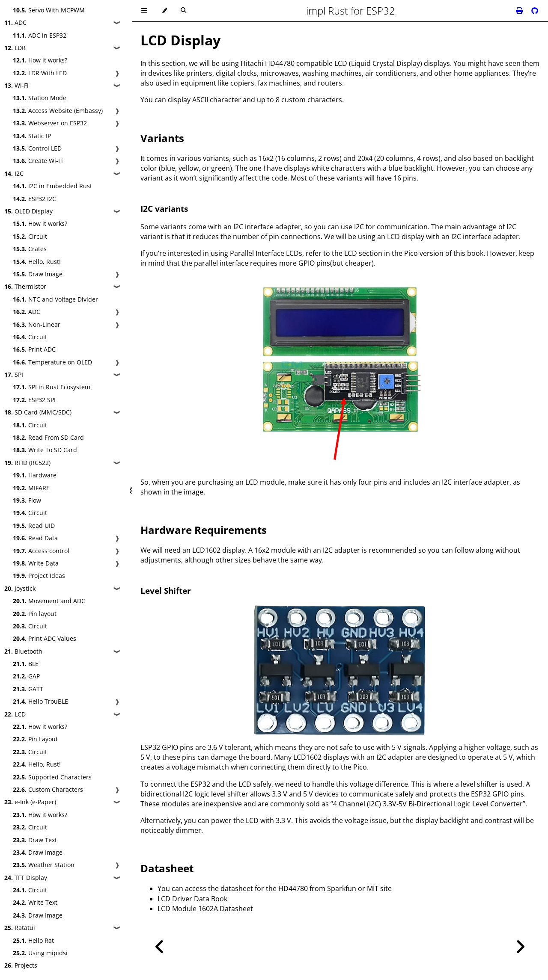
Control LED (37, 148)
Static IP (32, 136)
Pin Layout (35, 739)
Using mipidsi (40, 953)
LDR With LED (40, 73)
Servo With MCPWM (49, 10)
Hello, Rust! (37, 262)
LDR (15, 48)
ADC (15, 22)
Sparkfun (342, 888)
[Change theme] (164, 11)
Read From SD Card (48, 437)
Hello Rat (33, 940)
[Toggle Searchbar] (183, 11)
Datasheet (167, 868)
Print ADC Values (45, 638)
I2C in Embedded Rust (52, 186)
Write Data (36, 563)
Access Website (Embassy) (58, 111)
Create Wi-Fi (38, 161)
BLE (26, 664)
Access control (41, 551)
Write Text (35, 902)
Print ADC (34, 349)
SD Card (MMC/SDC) (38, 412)
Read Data (35, 538)
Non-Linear (37, 324)
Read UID (34, 526)
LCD (15, 714)
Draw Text (35, 840)
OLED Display (28, 211)
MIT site (379, 888)
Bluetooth (23, 651)
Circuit (30, 236)
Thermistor (25, 286)
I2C (14, 173)
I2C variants (164, 209)
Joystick (20, 588)
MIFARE (31, 488)
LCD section (363, 253)
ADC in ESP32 (40, 35)
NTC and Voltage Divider (55, 299)
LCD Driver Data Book (192, 899)
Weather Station (44, 865)
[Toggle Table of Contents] (144, 11)
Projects (21, 965)
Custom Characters (48, 789)
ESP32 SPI (34, 400)
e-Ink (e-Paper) (30, 802)
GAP (26, 676)
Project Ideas (39, 576)
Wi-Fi (16, 85)
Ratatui (20, 928)
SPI (14, 375)
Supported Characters (52, 777)
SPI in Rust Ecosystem (52, 387)
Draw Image (38, 274)
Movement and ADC (49, 601)
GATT (28, 689)
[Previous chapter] (160, 947)
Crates (30, 249)
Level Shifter (166, 591)
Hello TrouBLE (40, 701)
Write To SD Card (45, 450)
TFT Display (26, 878)
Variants (162, 138)
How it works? (40, 60)
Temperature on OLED (52, 362)
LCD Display (180, 40)
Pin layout (35, 614)
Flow (27, 500)
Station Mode (40, 98)
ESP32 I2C (34, 199)
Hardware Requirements (204, 530)
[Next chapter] (520, 947)
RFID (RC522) (27, 463)
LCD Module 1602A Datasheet (205, 909)
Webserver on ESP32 (50, 123)
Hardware (35, 475)
